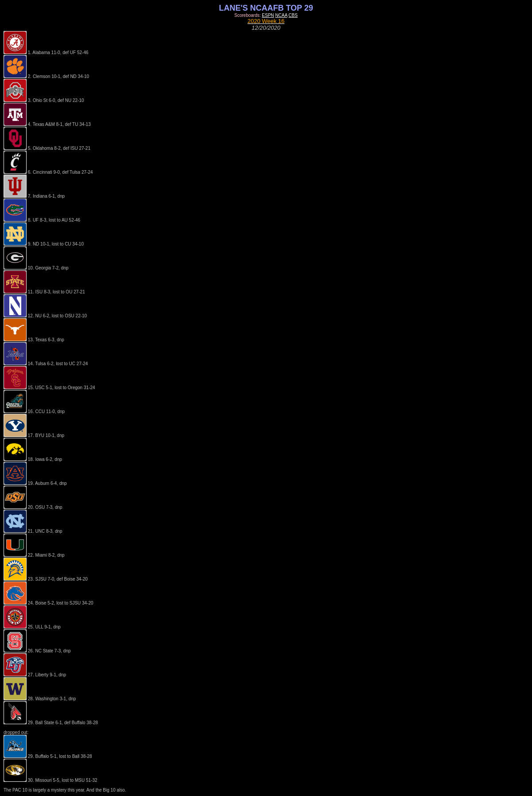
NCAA (281, 15)
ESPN (268, 15)
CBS (293, 15)
